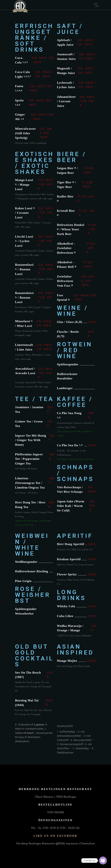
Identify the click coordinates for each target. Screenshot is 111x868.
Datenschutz (88, 844)
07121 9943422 (56, 813)
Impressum (72, 844)
